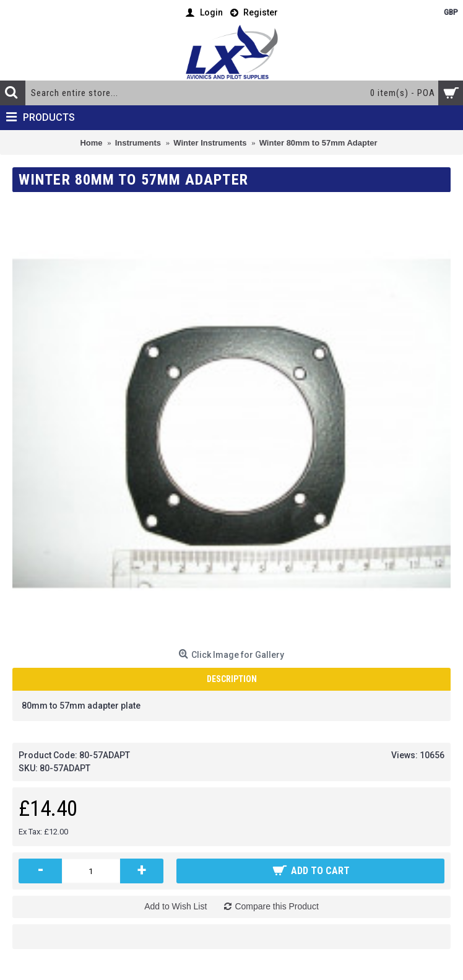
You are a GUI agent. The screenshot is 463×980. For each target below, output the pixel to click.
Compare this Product (276, 906)
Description (232, 679)
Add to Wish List (175, 906)
